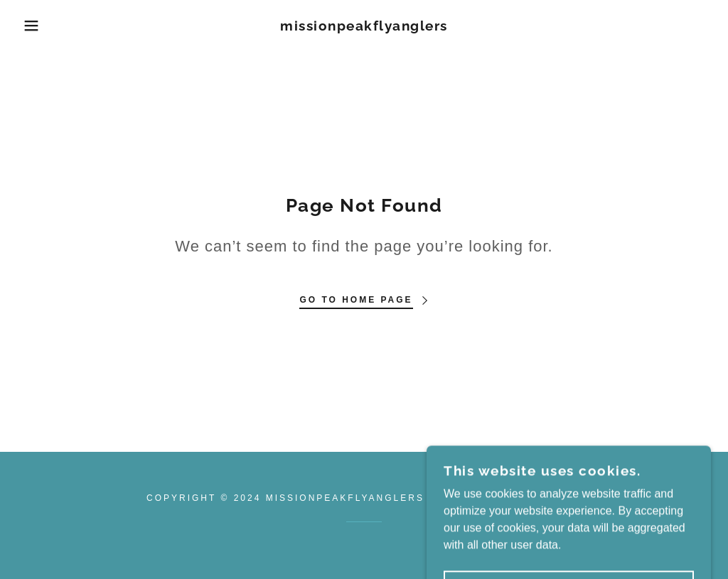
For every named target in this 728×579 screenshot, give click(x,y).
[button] (36, 26)
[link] (364, 27)
